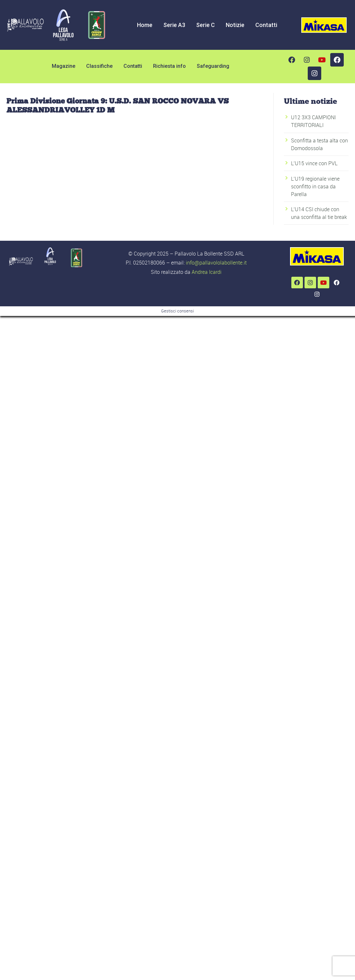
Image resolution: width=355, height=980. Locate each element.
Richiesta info (169, 66)
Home (145, 25)
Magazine (64, 66)
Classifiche (99, 66)
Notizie (235, 25)
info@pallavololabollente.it (216, 263)
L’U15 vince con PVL (314, 163)
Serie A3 (174, 25)
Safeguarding (213, 66)
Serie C (205, 25)
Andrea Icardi (207, 272)
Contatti (266, 25)
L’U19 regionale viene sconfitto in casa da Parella (315, 186)
